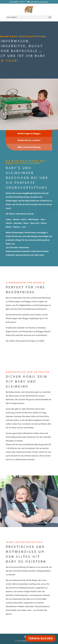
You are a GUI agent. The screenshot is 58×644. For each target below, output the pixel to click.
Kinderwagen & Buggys (29, 134)
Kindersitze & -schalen (29, 140)
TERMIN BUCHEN (41, 638)
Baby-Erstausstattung (29, 147)
